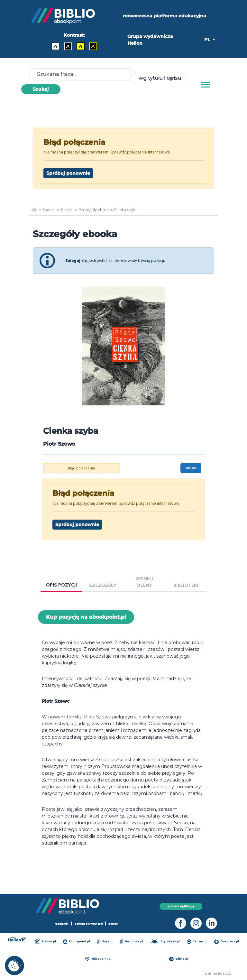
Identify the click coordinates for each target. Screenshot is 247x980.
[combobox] (158, 78)
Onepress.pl (227, 942)
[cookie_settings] (14, 966)
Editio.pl (180, 959)
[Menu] (206, 85)
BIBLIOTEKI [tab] (186, 585)
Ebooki (50, 210)
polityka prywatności (89, 924)
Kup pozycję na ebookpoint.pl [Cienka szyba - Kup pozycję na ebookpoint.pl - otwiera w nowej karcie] (86, 617)
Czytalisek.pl (166, 942)
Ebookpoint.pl (78, 942)
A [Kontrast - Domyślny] (55, 46)
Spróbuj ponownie (68, 173)
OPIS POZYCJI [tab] (61, 585)
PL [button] (208, 40)
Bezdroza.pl (132, 942)
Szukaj (41, 89)
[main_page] (34, 210)
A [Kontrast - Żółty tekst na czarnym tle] (93, 46)
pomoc (116, 924)
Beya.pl (106, 942)
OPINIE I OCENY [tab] (144, 582)
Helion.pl (47, 942)
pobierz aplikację (181, 906)
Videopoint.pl (100, 959)
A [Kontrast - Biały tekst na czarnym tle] (68, 46)
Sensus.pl (198, 942)
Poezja (69, 210)
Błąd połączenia (82, 468)
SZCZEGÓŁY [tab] (103, 585)
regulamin (59, 924)
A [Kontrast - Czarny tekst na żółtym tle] (81, 46)
